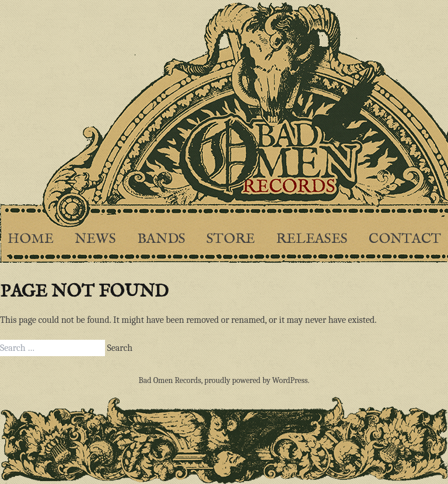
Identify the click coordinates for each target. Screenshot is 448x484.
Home (31, 239)
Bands (161, 239)
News (95, 239)
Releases (312, 239)
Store (231, 239)
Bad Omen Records (170, 380)
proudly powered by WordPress (256, 380)
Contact (405, 239)
